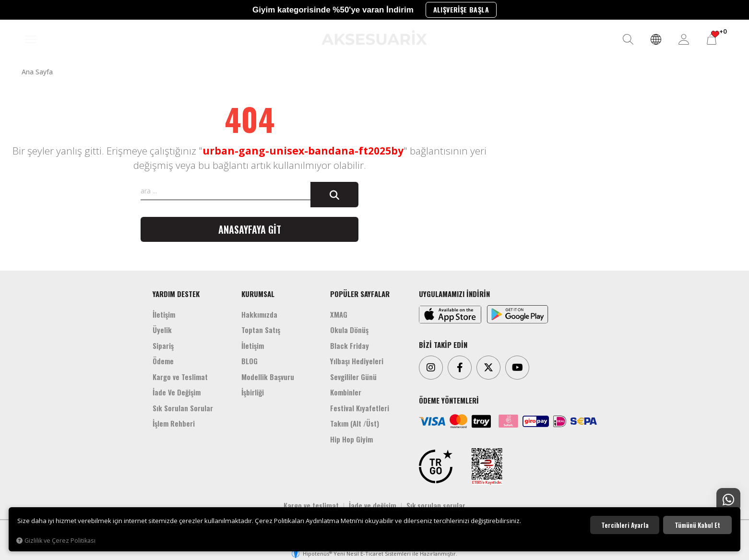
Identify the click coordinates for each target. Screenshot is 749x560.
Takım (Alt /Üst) (355, 423)
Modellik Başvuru (268, 377)
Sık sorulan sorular (436, 505)
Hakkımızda (259, 314)
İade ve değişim (373, 505)
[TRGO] (436, 466)
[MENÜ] (31, 40)
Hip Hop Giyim (351, 439)
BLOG (250, 361)
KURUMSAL (258, 294)
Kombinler (346, 392)
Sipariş (163, 346)
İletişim (164, 314)
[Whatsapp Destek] (728, 500)
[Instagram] (431, 368)
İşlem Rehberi (174, 423)
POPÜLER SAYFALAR (360, 294)
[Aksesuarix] (374, 38)
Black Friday (350, 346)
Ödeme (163, 361)
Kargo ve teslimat (311, 505)
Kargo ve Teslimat (180, 377)
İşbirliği (253, 392)
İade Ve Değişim (177, 392)
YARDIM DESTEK (176, 294)
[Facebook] (460, 368)
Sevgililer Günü (353, 377)
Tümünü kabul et (697, 525)
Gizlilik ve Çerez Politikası (56, 541)
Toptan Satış (261, 330)
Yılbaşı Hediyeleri (357, 361)
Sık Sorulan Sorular (183, 408)
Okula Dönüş (349, 330)
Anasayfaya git (250, 229)
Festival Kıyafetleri (360, 408)
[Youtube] (517, 368)
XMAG (339, 314)
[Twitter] (488, 368)
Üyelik (162, 330)
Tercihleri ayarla (625, 525)
